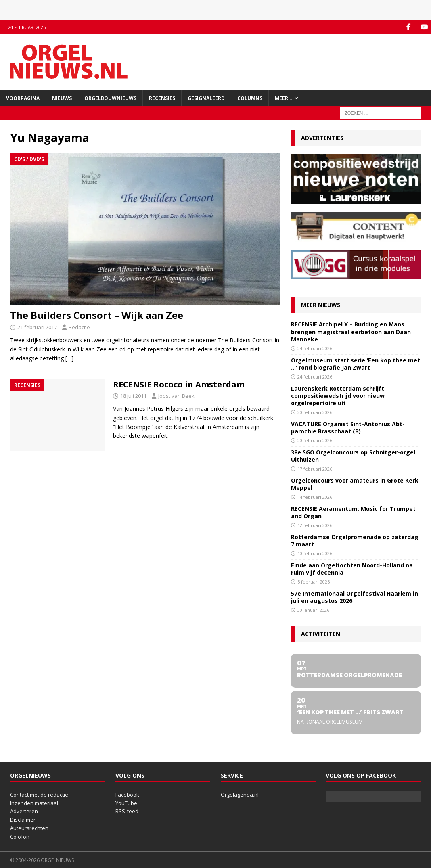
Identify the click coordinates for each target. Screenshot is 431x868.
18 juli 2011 (133, 396)
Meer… (283, 98)
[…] (69, 358)
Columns (250, 98)
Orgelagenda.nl (240, 795)
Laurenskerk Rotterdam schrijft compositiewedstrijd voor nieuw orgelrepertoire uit (338, 396)
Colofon (20, 837)
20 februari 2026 (315, 412)
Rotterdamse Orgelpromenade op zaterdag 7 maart (355, 541)
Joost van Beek (176, 396)
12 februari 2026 (315, 525)
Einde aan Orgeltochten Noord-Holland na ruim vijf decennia (352, 569)
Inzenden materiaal (34, 803)
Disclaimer (23, 820)
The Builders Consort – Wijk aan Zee (97, 315)
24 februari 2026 (315, 348)
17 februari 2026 (315, 469)
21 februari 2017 (37, 327)
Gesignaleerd (206, 98)
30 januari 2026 (313, 610)
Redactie (79, 327)
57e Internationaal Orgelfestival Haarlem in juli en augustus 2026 (355, 597)
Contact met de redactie (39, 795)
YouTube (126, 803)
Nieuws (62, 98)
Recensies (162, 98)
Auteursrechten (29, 828)
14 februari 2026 (315, 497)
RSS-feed (127, 811)
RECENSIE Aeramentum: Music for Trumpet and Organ (353, 512)
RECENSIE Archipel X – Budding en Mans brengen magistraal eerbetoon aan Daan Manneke (351, 332)
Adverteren (24, 811)
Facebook (127, 795)
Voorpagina (23, 98)
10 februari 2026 (315, 553)
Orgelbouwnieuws (110, 98)
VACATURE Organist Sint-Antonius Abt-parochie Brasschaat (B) (348, 428)
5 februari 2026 (314, 582)
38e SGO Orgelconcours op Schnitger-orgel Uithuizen (353, 456)
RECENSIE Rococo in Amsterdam (179, 384)
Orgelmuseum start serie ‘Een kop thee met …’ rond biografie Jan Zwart (356, 364)
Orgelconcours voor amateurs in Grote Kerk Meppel (355, 484)
